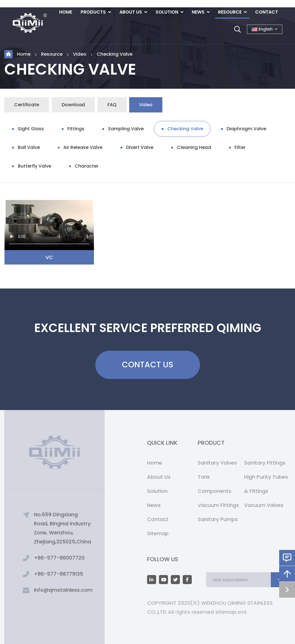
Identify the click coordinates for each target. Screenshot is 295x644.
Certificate (27, 105)
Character (87, 166)
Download (73, 105)
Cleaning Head (194, 147)
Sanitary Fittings (265, 463)
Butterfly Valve (35, 166)
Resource (230, 12)
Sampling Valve (126, 129)
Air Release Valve (83, 147)
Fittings (76, 129)
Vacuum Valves (264, 505)
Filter (240, 147)
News (198, 12)
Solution (167, 12)
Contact (267, 12)
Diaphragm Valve (246, 129)
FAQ (112, 105)
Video (80, 54)
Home (66, 12)
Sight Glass (31, 129)
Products (93, 12)
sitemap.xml (231, 612)
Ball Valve (29, 147)
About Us (131, 12)
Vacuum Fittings (218, 505)
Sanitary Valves (217, 463)
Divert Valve (140, 147)
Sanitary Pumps (218, 519)
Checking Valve (115, 54)
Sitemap (158, 533)
